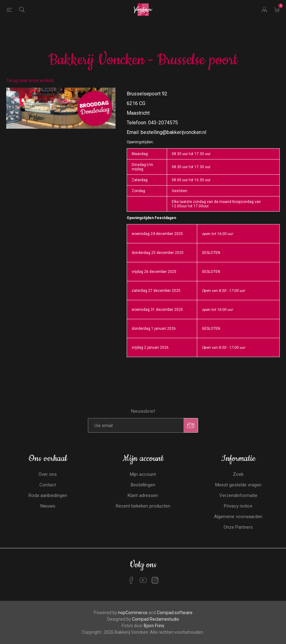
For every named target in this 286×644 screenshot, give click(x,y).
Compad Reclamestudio (156, 619)
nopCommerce (133, 613)
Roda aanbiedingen (48, 495)
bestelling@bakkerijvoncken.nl (173, 132)
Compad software (175, 613)
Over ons (48, 474)
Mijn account (143, 474)
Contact (48, 485)
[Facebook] (131, 580)
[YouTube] (143, 580)
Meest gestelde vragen (238, 485)
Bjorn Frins (154, 626)
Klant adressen (143, 495)
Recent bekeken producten (143, 506)
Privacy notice (238, 506)
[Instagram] (155, 580)
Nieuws (48, 506)
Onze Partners (238, 527)
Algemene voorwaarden (238, 517)
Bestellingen (143, 485)
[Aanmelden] (136, 425)
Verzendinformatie (238, 495)
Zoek (238, 474)
